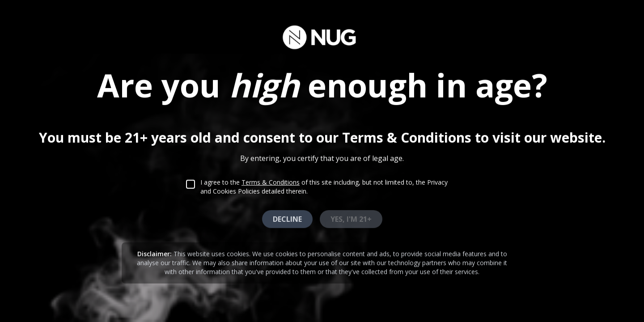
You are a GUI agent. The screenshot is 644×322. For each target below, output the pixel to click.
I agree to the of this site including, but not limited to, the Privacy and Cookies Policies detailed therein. (324, 186)
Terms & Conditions (271, 181)
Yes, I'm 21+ (351, 218)
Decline (287, 218)
